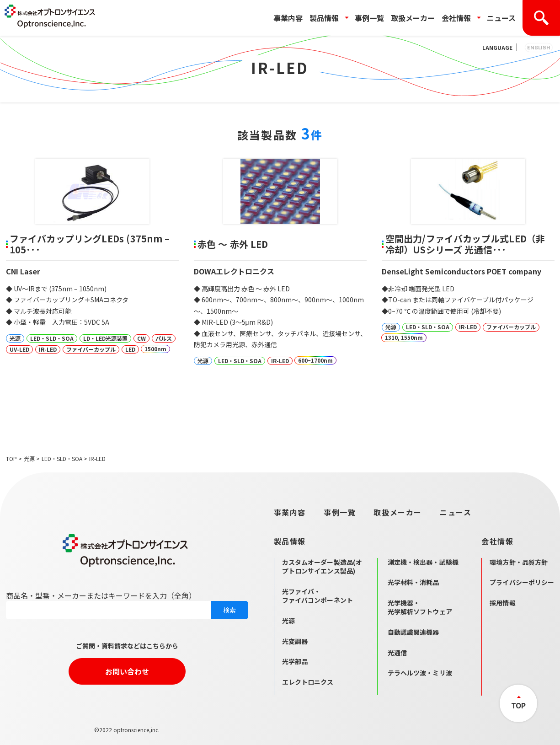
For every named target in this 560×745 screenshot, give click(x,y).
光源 (29, 458)
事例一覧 (369, 18)
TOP (11, 458)
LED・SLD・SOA (62, 458)
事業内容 (288, 18)
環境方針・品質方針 (519, 562)
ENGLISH (539, 47)
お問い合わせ (127, 671)
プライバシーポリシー (522, 582)
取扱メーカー (413, 18)
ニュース (501, 18)
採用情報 (503, 603)
